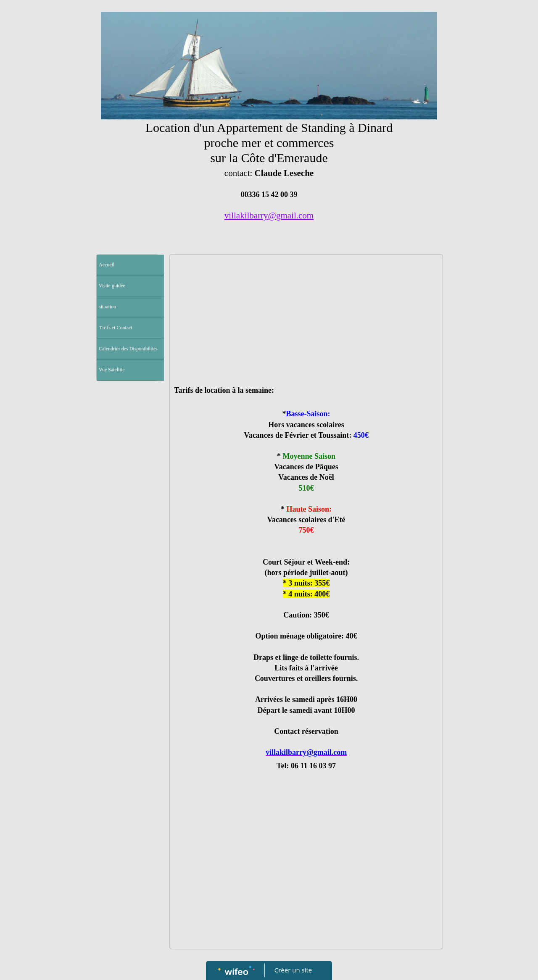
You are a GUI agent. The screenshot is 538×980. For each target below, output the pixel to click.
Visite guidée (112, 286)
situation (107, 307)
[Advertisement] (128, 553)
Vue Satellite (112, 370)
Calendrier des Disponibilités (128, 349)
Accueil (107, 265)
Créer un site (293, 970)
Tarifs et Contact (116, 328)
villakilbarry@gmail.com (269, 215)
